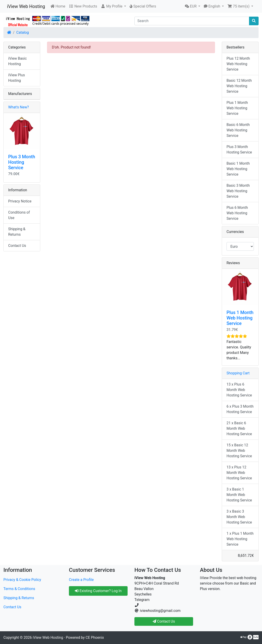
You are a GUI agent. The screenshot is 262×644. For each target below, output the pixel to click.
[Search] (192, 21)
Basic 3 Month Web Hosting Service (238, 191)
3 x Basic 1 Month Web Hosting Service (239, 495)
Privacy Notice (20, 201)
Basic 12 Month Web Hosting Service (239, 86)
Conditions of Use (19, 215)
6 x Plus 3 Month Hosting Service (240, 409)
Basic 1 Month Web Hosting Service (238, 169)
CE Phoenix (95, 638)
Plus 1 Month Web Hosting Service (237, 108)
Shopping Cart (238, 373)
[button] (113, 6)
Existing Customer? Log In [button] (98, 591)
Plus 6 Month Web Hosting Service (237, 213)
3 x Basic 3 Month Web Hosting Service (239, 517)
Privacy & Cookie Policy (22, 580)
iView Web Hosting (26, 6)
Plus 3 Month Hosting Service (22, 162)
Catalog (23, 32)
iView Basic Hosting (18, 61)
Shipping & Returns (17, 232)
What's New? (19, 107)
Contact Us (17, 246)
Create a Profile (81, 580)
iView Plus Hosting (17, 78)
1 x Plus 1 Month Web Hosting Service (240, 539)
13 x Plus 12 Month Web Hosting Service (239, 473)
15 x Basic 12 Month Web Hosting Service (239, 451)
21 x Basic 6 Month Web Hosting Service (239, 428)
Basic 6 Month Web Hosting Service (238, 130)
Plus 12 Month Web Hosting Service (238, 64)
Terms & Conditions (19, 589)
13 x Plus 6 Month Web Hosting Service (239, 390)
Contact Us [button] (164, 621)
